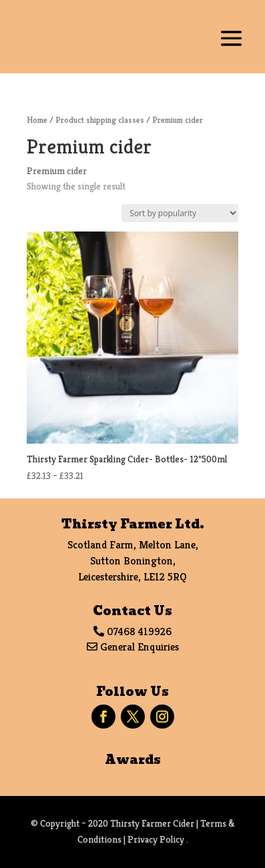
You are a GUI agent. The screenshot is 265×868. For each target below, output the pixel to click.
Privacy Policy (156, 839)
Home (37, 120)
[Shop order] (180, 213)
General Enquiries (140, 647)
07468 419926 (139, 631)
